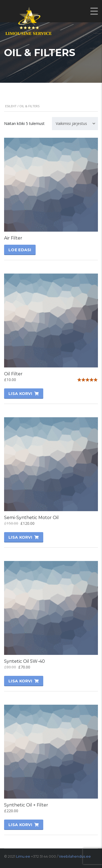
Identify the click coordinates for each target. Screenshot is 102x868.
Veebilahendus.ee (75, 856)
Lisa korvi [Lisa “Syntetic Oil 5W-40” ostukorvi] (20, 681)
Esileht (11, 106)
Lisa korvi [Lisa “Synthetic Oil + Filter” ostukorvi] (20, 825)
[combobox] (75, 124)
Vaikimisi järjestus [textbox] (71, 123)
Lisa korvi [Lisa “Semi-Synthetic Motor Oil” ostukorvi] (20, 537)
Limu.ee (23, 856)
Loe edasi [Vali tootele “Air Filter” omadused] (20, 250)
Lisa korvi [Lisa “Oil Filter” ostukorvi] (20, 394)
